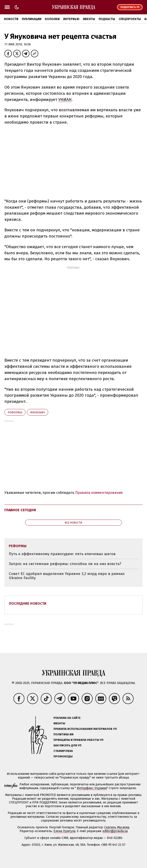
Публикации (32, 19)
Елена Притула (64, 831)
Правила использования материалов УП (85, 729)
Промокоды (63, 756)
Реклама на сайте (67, 718)
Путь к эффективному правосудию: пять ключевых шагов (62, 554)
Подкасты (107, 19)
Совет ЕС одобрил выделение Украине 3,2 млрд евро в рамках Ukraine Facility (67, 576)
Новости (11, 19)
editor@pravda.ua (115, 831)
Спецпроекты (130, 19)
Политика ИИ (63, 734)
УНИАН (65, 99)
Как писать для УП (67, 745)
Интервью (71, 19)
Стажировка (63, 751)
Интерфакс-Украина (92, 788)
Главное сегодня (20, 510)
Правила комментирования (99, 493)
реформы (15, 412)
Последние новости (28, 603)
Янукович (38, 412)
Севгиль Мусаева (117, 827)
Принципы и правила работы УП (78, 740)
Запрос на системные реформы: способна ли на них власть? (65, 564)
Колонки (52, 19)
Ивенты (89, 19)
